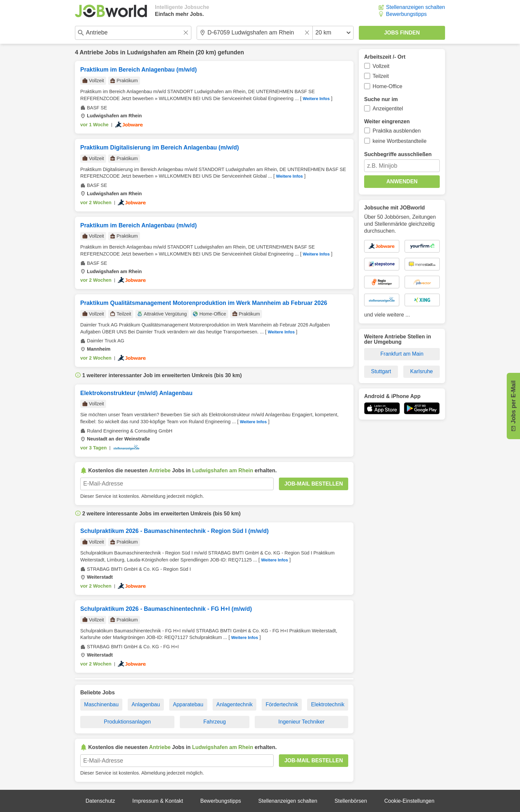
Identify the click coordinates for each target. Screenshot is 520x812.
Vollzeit (381, 66)
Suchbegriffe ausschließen (398, 154)
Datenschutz (100, 801)
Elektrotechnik (328, 704)
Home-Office (388, 86)
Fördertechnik (282, 704)
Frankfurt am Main (402, 354)
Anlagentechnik (234, 704)
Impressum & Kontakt (158, 801)
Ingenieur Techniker (301, 722)
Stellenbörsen (351, 801)
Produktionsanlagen (127, 722)
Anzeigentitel (388, 109)
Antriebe (91, 52)
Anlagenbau (146, 704)
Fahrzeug (215, 722)
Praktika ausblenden (397, 131)
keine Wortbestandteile (400, 141)
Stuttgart (381, 371)
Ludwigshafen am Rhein (161, 52)
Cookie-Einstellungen (409, 801)
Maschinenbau (101, 704)
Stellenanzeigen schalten (416, 7)
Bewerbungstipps (406, 14)
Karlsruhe (422, 371)
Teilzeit (381, 76)
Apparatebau (188, 704)
